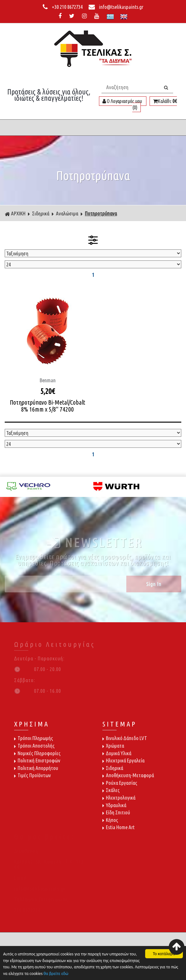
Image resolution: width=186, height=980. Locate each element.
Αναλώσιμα (67, 213)
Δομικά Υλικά (117, 753)
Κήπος (110, 820)
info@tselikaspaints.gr (116, 7)
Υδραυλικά (114, 805)
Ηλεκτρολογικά (119, 798)
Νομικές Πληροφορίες (37, 753)
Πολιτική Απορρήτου (36, 768)
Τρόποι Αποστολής (34, 746)
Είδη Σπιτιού (116, 812)
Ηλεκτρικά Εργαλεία (123, 760)
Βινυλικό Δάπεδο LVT (125, 738)
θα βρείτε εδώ (56, 974)
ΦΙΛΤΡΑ (93, 240)
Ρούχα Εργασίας (120, 783)
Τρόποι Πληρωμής (34, 738)
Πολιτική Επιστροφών (37, 760)
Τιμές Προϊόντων (33, 775)
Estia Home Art (118, 827)
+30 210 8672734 (63, 7)
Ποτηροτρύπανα (101, 213)
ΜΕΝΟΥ (93, 128)
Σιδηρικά (41, 213)
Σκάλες (111, 790)
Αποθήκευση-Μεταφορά (128, 775)
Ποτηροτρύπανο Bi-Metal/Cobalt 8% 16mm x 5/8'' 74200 (47, 406)
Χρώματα (113, 746)
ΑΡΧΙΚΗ (15, 214)
